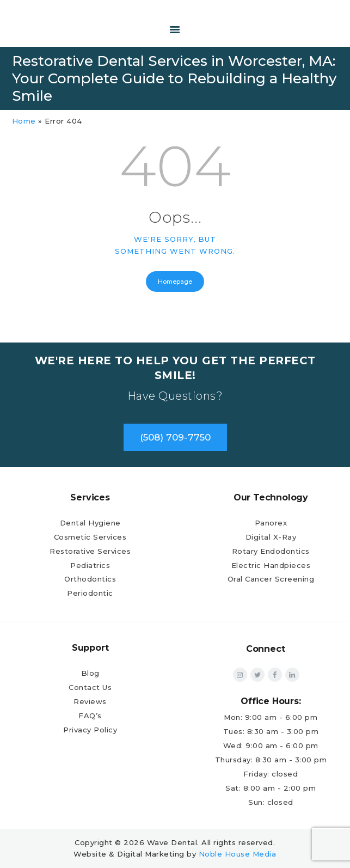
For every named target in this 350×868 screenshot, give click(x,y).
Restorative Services (90, 551)
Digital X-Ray (271, 537)
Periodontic (90, 593)
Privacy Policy (90, 730)
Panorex (271, 523)
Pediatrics (90, 565)
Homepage (175, 282)
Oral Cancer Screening (271, 579)
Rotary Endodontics (271, 551)
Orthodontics (90, 579)
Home (24, 121)
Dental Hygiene (90, 523)
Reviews (90, 701)
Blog (90, 673)
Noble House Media (238, 854)
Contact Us (90, 687)
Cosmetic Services (90, 537)
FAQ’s (90, 716)
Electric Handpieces (271, 565)
